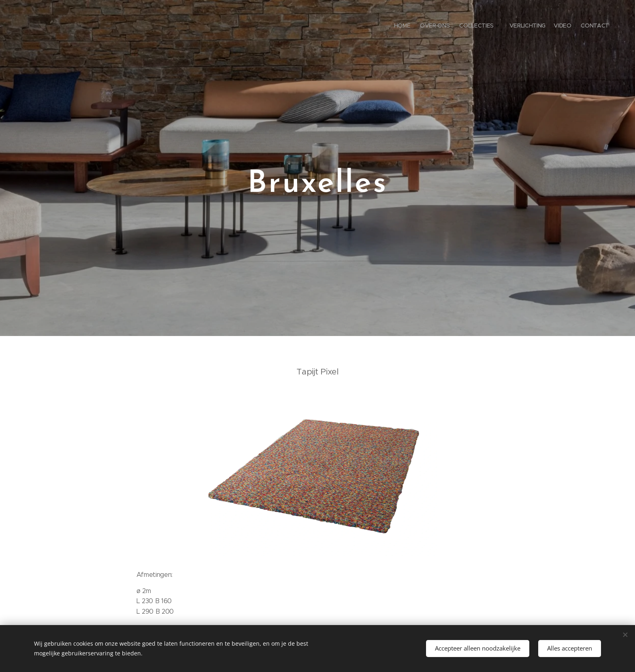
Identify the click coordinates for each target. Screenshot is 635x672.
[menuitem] (564, 26)
